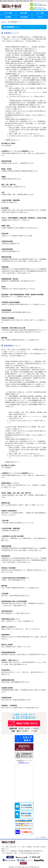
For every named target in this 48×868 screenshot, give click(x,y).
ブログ (40, 17)
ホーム (3, 22)
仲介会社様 (24, 17)
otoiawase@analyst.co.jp (32, 853)
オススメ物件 (8, 13)
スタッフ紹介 (40, 13)
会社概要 (8, 17)
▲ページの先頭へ (41, 837)
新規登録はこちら (24, 763)
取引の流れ (24, 13)
